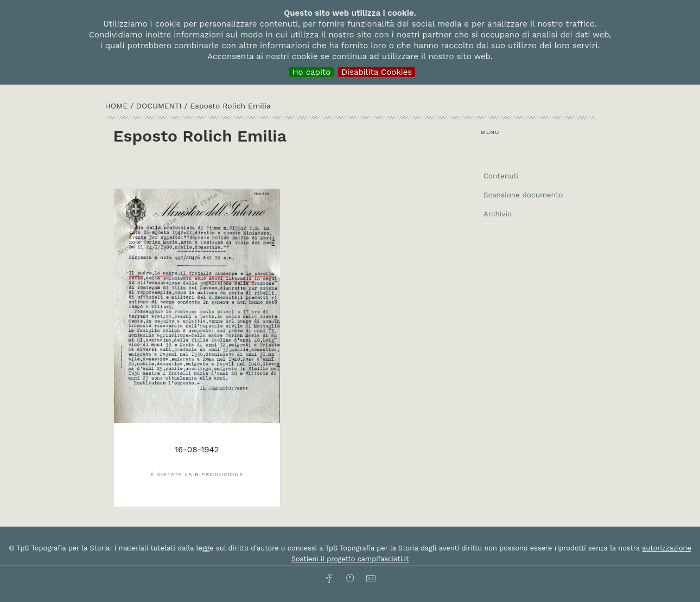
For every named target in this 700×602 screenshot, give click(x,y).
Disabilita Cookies (377, 72)
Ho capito (312, 72)
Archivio (498, 214)
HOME (118, 106)
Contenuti (501, 176)
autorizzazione (667, 548)
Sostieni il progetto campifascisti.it (350, 559)
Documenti (160, 106)
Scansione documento (523, 195)
